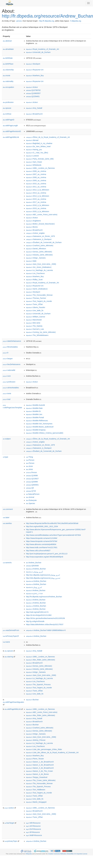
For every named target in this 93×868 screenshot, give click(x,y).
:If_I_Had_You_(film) (37, 153)
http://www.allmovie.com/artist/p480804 (41, 544)
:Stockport (33, 64)
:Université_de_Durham (38, 52)
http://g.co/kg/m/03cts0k (35, 621)
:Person (30, 460)
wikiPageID (9, 120)
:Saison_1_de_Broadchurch (40, 762)
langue (8, 359)
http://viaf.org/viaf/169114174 (37, 612)
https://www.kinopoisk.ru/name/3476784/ (42, 541)
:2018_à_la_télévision (37, 205)
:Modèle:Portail (35, 417)
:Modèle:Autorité (35, 405)
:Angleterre (33, 221)
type (6, 457)
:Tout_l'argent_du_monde (39, 301)
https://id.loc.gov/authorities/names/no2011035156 (45, 618)
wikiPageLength (10, 126)
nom (7, 376)
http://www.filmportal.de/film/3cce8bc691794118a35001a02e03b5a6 (52, 523)
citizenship (8, 70)
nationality (8, 81)
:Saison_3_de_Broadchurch (40, 768)
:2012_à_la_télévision (37, 190)
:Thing (29, 457)
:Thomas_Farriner (36, 298)
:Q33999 (32, 482)
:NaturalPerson (33, 494)
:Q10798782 (33, 90)
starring (9, 657)
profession (8, 102)
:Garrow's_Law (35, 329)
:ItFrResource (33, 832)
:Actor (29, 466)
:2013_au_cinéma (36, 193)
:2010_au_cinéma (36, 184)
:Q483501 (32, 485)
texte (7, 393)
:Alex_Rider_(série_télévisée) (40, 660)
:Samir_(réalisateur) (37, 289)
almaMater (8, 49)
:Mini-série (33, 323)
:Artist (29, 469)
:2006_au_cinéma (36, 171)
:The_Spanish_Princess (38, 685)
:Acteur (32, 87)
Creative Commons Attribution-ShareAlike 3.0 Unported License (68, 854)
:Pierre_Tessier (35, 759)
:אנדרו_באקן (34, 594)
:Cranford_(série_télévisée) (40, 246)
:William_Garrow (35, 317)
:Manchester (34, 320)
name (6, 642)
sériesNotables (11, 388)
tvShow (7, 114)
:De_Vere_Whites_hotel (38, 146)
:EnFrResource (33, 829)
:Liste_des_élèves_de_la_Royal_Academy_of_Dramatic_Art (52, 752)
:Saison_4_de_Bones (37, 774)
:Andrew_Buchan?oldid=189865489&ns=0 (46, 630)
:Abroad (32, 140)
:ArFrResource (33, 826)
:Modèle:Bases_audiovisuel (40, 427)
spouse (7, 108)
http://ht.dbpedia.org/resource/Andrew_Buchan (44, 597)
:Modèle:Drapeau (36, 430)
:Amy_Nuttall (34, 108)
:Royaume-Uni (35, 70)
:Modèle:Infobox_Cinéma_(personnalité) (45, 433)
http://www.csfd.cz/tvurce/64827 (38, 551)
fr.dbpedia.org (76, 21)
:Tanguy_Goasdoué (37, 777)
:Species (30, 503)
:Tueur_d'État (34, 304)
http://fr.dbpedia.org (46, 21)
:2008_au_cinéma (36, 177)
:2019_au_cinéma (36, 208)
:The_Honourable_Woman (39, 295)
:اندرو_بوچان (34, 587)
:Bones (32, 227)
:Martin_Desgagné (36, 802)
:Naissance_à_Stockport (39, 239)
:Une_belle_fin (35, 311)
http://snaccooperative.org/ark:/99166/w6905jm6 (45, 557)
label (6, 518)
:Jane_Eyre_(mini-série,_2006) (41, 264)
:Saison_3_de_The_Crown (39, 771)
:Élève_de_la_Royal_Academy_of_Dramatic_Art (48, 137)
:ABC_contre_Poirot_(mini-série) (42, 215)
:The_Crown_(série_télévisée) (41, 780)
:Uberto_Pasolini (35, 307)
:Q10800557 (33, 93)
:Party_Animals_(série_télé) (40, 159)
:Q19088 (32, 476)
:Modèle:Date (34, 408)
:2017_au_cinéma (36, 202)
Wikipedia (29, 854)
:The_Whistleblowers (37, 335)
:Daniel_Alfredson (36, 249)
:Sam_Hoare (34, 162)
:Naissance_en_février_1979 (40, 236)
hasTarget (9, 823)
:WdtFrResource (34, 835)
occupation (8, 87)
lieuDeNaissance (12, 364)
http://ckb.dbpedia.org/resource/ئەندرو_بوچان (43, 578)
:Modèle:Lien (34, 414)
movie (7, 76)
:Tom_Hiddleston (36, 790)
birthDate (8, 58)
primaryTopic (11, 841)
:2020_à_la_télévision (37, 211)
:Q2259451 (33, 96)
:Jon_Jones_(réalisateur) (39, 267)
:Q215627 (32, 479)
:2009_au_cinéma (36, 181)
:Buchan (32, 700)
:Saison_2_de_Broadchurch (40, 765)
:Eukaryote (31, 500)
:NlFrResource (33, 823)
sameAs (7, 563)
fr (6, 353)
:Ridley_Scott (34, 280)
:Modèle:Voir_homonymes (39, 424)
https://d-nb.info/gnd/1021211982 (39, 615)
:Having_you (34, 150)
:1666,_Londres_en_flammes (40, 168)
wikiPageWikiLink (11, 137)
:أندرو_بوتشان (34, 572)
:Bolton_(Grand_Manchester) (40, 224)
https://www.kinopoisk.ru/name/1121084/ (42, 538)
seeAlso (7, 523)
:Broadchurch (34, 114)
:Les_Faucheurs (35, 273)
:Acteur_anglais (35, 233)
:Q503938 (32, 566)
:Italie (31, 261)
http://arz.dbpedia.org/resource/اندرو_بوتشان (43, 575)
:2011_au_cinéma (36, 187)
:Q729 (31, 491)
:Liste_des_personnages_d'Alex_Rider (44, 749)
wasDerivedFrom (11, 630)
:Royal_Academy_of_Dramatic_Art (42, 49)
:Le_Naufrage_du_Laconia (39, 270)
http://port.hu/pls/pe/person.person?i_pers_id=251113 (47, 554)
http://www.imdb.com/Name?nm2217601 (42, 547)
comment (8, 509)
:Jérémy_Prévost (36, 740)
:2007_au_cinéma (36, 174)
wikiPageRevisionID (12, 131)
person (19, 21)
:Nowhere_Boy (35, 76)
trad (7, 399)
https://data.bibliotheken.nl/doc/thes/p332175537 (45, 624)
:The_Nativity (34, 326)
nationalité (9, 370)
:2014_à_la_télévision (37, 196)
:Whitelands (34, 165)
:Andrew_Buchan (34, 563)
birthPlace (8, 64)
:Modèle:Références (37, 421)
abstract (7, 41)
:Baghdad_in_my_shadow (39, 143)
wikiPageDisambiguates (13, 702)
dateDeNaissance (12, 341)
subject (7, 439)
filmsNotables (10, 347)
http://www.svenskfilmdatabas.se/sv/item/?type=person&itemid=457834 (53, 535)
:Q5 (30, 488)
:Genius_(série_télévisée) (39, 252)
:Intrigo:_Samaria (36, 258)
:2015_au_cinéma (36, 199)
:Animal (30, 497)
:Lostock (32, 156)
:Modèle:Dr (33, 411)
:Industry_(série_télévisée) (39, 255)
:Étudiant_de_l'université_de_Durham (44, 242)
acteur (9, 808)
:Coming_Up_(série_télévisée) (41, 332)
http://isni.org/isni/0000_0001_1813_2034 (42, 526)
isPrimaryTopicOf (11, 636)
